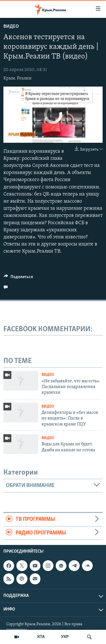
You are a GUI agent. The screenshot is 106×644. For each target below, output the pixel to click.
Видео (11, 27)
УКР (65, 637)
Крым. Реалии (18, 78)
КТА (41, 637)
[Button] (18, 278)
